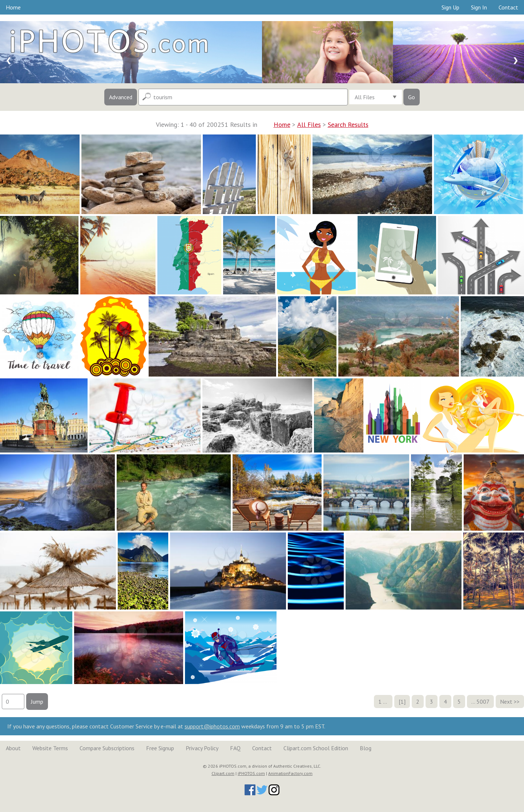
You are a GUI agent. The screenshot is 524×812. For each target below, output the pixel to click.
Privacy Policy (202, 748)
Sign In (479, 7)
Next (506, 702)
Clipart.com (223, 773)
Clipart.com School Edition (316, 748)
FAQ (235, 748)
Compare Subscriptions (107, 748)
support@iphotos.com (212, 726)
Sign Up (450, 7)
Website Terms (50, 748)
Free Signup (160, 748)
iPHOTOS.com (251, 773)
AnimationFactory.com (290, 773)
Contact (508, 7)
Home (13, 7)
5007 (483, 702)
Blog (366, 748)
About (13, 748)
